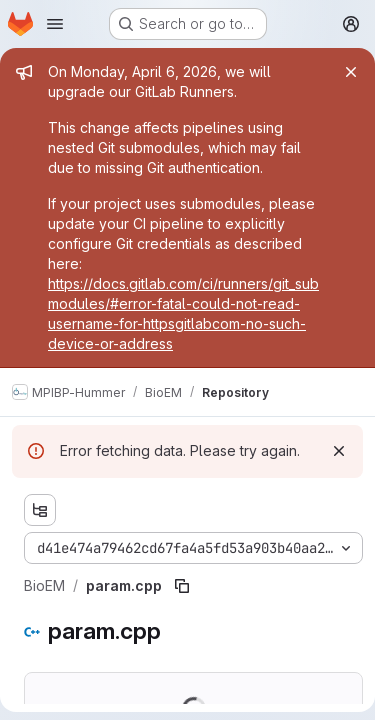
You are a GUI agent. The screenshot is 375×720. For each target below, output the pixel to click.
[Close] (351, 72)
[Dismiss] (339, 451)
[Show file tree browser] (40, 510)
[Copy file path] (182, 586)
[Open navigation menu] (55, 24)
